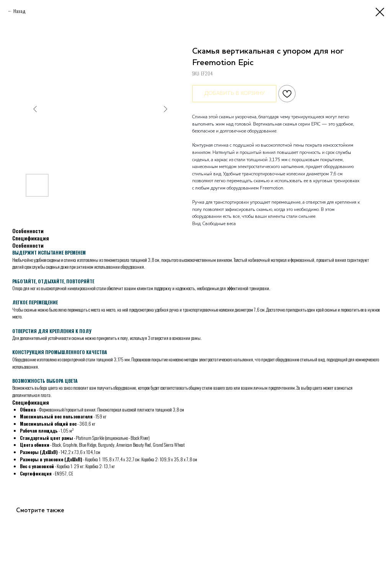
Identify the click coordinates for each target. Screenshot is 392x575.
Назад (20, 11)
